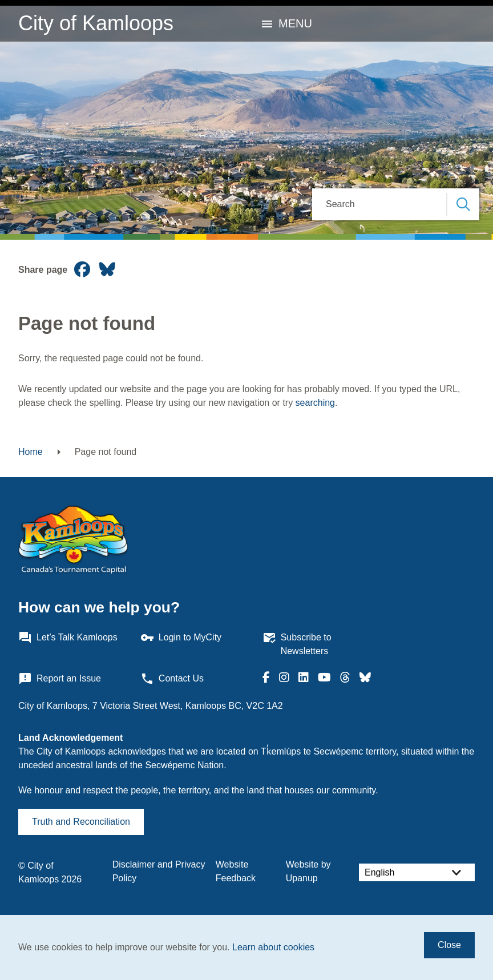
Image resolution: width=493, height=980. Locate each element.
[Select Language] (417, 872)
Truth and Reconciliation (81, 822)
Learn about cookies (273, 947)
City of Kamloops (96, 23)
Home (31, 452)
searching (315, 403)
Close (449, 945)
